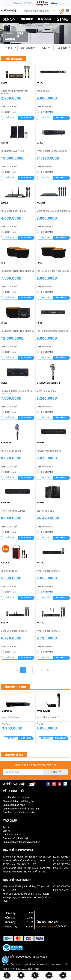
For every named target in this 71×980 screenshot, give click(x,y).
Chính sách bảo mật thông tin (18, 801)
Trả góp (9, 118)
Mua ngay (26, 118)
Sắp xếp (62, 49)
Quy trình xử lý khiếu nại (15, 838)
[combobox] (36, 11)
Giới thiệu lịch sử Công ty (16, 797)
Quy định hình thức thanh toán (19, 812)
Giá (44, 49)
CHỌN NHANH (9, 111)
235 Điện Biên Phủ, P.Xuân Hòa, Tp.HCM (24, 860)
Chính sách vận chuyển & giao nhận (21, 809)
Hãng (9, 49)
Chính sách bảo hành (14, 805)
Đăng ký (56, 772)
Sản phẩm (27, 49)
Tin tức (7, 827)
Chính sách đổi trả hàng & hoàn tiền (21, 842)
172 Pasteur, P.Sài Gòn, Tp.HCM (19, 864)
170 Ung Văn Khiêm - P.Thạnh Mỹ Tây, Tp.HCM (27, 857)
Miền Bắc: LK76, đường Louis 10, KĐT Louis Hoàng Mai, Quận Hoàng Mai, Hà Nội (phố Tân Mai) (27, 898)
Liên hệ (7, 831)
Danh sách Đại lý (12, 835)
